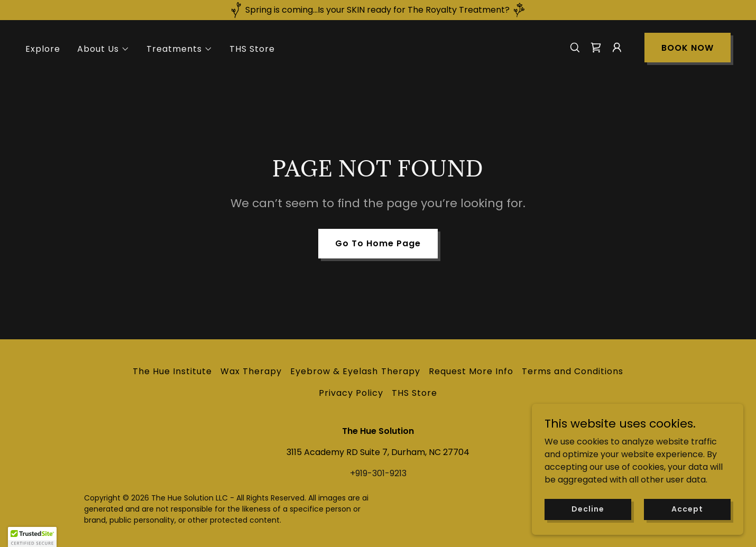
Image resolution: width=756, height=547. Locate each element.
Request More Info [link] (471, 371)
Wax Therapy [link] (251, 371)
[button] (103, 49)
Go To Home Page (378, 243)
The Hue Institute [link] (172, 371)
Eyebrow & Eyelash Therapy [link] (355, 371)
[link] (596, 48)
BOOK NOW (688, 48)
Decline (588, 509)
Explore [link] (43, 49)
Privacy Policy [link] (351, 393)
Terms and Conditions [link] (573, 371)
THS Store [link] (252, 49)
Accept (687, 509)
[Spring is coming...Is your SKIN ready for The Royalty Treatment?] (378, 10)
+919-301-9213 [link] (378, 473)
